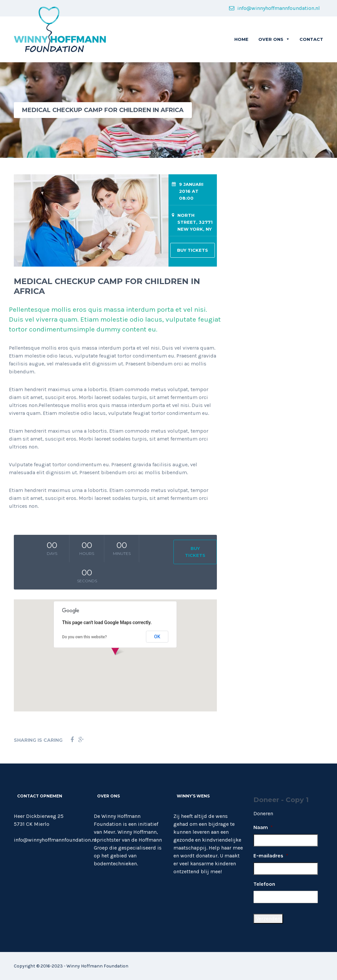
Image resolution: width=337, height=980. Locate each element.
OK (157, 637)
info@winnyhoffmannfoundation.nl (274, 8)
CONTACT (311, 39)
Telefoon (264, 884)
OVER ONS (271, 39)
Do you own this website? (85, 637)
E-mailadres (271, 856)
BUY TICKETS (193, 250)
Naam (263, 827)
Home (241, 39)
